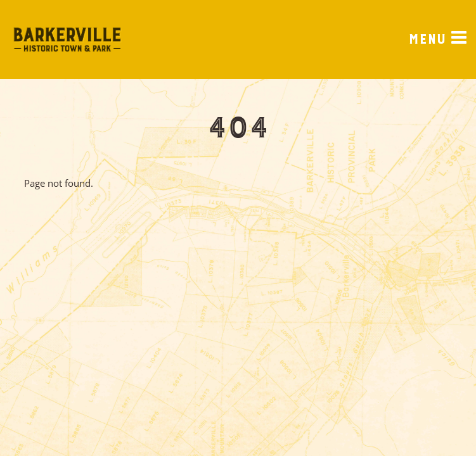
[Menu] (437, 40)
